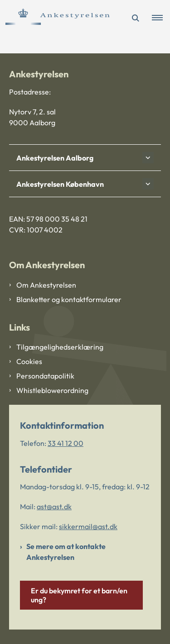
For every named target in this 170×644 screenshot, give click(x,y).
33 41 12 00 (66, 443)
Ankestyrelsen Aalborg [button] (55, 158)
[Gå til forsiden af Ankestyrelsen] (55, 18)
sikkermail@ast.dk (88, 526)
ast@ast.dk (54, 507)
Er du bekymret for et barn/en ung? (79, 595)
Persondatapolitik (45, 376)
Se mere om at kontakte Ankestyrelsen (66, 552)
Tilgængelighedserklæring (60, 347)
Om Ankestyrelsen (46, 285)
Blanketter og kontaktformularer (69, 299)
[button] (161, 18)
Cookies (29, 361)
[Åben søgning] (136, 18)
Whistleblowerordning (52, 390)
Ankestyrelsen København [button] (60, 184)
